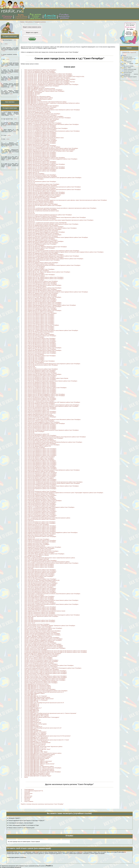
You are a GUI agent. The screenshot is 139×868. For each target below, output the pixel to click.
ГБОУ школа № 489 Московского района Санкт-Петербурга (40, 393)
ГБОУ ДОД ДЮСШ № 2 (31, 95)
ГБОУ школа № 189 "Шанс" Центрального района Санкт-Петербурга (43, 195)
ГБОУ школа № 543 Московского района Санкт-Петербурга (40, 592)
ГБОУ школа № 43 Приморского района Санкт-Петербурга (40, 370)
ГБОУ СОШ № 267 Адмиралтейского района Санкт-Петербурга (41, 263)
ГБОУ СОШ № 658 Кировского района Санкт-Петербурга (40, 494)
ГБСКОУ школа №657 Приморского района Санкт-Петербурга (41, 667)
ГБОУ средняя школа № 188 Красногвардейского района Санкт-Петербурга (45, 194)
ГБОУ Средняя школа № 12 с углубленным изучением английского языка (44, 138)
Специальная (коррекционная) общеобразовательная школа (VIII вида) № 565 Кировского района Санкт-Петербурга (56, 652)
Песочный (27, 800)
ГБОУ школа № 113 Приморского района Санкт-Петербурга (40, 134)
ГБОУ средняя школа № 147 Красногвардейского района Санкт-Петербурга (45, 164)
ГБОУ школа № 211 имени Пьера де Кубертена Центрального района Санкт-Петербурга (48, 215)
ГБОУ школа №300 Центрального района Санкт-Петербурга (40, 115)
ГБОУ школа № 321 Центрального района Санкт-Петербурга (41, 309)
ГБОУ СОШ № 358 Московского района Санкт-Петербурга (40, 342)
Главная (22, 22)
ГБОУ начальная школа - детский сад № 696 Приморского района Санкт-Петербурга (47, 81)
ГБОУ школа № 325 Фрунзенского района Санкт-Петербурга (40, 313)
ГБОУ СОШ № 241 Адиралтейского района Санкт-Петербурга (41, 240)
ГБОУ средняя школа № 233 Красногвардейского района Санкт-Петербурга (45, 232)
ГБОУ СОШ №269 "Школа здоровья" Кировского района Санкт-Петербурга (44, 554)
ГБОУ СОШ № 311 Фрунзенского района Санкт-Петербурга (40, 299)
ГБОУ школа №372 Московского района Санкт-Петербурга (40, 572)
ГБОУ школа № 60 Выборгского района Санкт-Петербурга (40, 466)
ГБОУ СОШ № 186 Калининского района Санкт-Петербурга (40, 191)
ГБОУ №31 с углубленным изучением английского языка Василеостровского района (47, 562)
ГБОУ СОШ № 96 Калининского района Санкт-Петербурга (40, 689)
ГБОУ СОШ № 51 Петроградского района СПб (37, 410)
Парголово (27, 799)
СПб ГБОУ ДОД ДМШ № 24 (32, 704)
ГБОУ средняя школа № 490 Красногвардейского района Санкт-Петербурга (45, 394)
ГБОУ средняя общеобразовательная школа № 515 (38, 414)
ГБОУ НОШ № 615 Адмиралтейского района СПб (38, 112)
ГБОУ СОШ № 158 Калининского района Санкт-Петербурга (40, 171)
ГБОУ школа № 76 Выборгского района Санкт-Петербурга (40, 506)
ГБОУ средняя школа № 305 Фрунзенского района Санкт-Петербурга (43, 291)
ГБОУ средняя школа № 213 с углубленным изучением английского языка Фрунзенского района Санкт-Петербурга (55, 217)
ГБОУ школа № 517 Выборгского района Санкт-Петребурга (40, 588)
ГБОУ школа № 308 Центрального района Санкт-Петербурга (41, 295)
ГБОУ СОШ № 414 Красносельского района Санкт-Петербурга (41, 369)
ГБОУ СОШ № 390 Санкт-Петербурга (34, 578)
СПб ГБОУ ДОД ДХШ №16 (31, 725)
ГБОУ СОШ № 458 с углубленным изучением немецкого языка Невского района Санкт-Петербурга (51, 381)
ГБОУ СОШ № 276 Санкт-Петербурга (34, 268)
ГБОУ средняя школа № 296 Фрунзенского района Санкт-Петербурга (43, 285)
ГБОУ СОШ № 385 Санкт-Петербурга (34, 360)
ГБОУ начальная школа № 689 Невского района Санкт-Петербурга (42, 114)
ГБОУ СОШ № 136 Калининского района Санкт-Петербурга (40, 154)
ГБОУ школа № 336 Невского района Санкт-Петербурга (39, 321)
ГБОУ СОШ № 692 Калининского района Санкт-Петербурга (40, 505)
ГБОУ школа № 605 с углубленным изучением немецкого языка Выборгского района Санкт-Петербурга (52, 470)
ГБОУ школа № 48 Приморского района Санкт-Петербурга (40, 73)
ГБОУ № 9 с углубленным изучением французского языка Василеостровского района (47, 518)
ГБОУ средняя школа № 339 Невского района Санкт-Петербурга (42, 325)
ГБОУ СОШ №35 (29, 568)
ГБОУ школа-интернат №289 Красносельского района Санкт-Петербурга (44, 116)
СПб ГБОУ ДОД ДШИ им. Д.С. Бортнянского (36, 737)
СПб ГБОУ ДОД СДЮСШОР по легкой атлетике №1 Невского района (43, 753)
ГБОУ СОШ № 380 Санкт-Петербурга (34, 357)
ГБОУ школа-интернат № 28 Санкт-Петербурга (37, 624)
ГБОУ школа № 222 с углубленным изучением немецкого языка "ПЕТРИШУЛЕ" (46, 223)
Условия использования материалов (11, 867)
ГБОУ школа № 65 (29, 490)
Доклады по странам (129, 66)
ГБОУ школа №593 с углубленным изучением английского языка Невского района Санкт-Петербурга (51, 604)
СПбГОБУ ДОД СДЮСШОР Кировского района (37, 774)
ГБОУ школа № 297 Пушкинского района (35, 287)
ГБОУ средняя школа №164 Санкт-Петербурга (37, 539)
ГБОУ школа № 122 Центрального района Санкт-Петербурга (41, 140)
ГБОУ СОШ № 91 (29, 521)
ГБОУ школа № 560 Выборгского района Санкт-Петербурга (40, 443)
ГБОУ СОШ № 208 (29, 212)
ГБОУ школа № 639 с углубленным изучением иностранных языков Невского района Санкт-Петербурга (52, 483)
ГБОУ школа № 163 (30, 538)
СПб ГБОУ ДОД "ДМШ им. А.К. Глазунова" (36, 696)
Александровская (29, 789)
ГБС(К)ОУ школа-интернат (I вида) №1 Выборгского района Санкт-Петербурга (45, 671)
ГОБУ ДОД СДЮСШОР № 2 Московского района (37, 685)
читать (15, 40)
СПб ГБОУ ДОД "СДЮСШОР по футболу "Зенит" (37, 749)
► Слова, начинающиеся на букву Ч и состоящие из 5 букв (23, 825)
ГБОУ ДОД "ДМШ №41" (31, 695)
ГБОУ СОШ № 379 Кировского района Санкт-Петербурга (40, 71)
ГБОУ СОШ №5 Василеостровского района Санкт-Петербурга (41, 583)
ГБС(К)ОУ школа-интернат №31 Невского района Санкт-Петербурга (43, 631)
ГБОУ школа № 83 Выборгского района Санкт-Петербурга (40, 514)
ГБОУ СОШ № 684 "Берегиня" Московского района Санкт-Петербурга (43, 501)
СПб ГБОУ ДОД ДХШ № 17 (32, 719)
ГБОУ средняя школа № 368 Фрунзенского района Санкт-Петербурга (43, 350)
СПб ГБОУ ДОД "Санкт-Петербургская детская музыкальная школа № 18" (44, 703)
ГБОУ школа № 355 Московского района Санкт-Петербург (40, 340)
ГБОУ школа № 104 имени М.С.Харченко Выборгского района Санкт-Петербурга (46, 128)
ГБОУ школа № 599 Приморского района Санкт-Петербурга (40, 465)
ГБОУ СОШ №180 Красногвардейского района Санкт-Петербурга (42, 184)
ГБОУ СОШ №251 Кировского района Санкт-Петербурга (39, 552)
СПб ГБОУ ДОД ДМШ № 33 (32, 705)
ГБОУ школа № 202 (30, 207)
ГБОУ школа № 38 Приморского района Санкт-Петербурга (40, 356)
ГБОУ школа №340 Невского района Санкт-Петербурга (39, 566)
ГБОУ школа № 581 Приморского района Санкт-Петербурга (40, 453)
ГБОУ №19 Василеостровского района (35, 546)
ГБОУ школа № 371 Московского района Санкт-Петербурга (40, 352)
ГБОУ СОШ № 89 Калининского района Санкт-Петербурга (40, 517)
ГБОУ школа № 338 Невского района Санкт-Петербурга (39, 324)
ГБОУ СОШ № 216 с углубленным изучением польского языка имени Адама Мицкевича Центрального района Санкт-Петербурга (59, 220)
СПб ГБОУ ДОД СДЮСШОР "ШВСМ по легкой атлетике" (39, 764)
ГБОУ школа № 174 (30, 180)
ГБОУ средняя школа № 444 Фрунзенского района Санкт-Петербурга (43, 374)
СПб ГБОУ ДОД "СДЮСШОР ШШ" (34, 751)
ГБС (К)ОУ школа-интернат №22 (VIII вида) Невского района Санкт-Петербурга (46, 677)
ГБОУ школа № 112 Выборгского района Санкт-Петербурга (40, 132)
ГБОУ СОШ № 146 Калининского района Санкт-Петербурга (40, 163)
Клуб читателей (127, 62)
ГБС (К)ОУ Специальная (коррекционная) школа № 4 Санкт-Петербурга (44, 647)
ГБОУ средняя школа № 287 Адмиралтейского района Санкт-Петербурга (44, 277)
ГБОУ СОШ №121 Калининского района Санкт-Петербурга (40, 531)
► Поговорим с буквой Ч (14, 818)
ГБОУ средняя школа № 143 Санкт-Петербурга (37, 160)
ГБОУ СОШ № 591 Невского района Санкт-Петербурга (39, 458)
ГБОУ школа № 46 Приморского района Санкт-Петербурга (40, 382)
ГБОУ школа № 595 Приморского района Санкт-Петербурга (40, 462)
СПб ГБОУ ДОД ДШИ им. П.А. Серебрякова (36, 741)
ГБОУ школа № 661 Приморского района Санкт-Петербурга (40, 495)
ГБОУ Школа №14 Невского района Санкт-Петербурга (39, 535)
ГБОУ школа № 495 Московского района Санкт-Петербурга (40, 398)
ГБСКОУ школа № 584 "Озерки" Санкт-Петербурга (38, 627)
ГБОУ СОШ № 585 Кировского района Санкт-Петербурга (40, 457)
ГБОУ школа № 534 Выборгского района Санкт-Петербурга (40, 425)
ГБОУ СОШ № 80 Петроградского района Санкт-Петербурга (40, 511)
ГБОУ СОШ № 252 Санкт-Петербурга (34, 249)
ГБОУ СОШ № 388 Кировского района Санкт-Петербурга (40, 361)
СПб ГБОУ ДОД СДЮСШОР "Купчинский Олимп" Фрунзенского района (43, 747)
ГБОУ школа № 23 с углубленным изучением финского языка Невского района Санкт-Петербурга (50, 228)
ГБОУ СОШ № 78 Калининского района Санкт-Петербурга (40, 509)
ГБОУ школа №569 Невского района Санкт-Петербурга (39, 598)
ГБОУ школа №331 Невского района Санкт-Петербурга (39, 564)
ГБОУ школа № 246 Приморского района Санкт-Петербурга (40, 244)
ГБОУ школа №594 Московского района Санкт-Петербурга (40, 461)
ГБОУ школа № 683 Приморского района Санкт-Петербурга (40, 499)
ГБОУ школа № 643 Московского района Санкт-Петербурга (40, 487)
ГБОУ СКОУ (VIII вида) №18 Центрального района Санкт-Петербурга (43, 644)
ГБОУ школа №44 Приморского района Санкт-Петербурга (40, 372)
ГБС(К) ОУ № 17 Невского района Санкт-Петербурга (38, 657)
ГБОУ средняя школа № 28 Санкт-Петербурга (37, 271)
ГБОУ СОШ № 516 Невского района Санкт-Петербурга (39, 416)
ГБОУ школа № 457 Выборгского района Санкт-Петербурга (40, 380)
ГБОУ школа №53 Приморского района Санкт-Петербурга (40, 591)
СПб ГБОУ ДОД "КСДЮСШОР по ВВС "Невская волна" (39, 699)
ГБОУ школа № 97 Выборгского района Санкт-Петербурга (40, 523)
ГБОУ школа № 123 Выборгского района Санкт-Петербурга (40, 142)
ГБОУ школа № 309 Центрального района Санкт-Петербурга (41, 296)
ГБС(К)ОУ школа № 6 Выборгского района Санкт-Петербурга (41, 632)
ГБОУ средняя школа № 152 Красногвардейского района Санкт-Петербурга (45, 168)
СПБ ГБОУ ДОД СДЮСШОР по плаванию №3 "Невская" (39, 770)
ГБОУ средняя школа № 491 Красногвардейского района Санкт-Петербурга (45, 396)
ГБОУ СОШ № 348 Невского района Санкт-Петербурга (39, 332)
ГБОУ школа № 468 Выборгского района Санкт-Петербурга (40, 385)
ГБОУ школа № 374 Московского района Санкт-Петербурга (40, 353)
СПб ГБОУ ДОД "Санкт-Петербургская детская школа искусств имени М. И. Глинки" (47, 740)
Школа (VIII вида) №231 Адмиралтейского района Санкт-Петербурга (43, 653)
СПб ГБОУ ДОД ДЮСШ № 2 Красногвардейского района (40, 755)
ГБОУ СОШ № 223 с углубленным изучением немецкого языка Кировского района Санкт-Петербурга (51, 224)
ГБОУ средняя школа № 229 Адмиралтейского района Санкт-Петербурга (44, 227)
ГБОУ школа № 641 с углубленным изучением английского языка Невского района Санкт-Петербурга (52, 486)
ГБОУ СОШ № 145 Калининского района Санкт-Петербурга (40, 162)
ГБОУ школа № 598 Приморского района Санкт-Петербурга (40, 107)
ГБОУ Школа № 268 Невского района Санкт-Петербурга (39, 264)
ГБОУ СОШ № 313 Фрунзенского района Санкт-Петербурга (40, 301)
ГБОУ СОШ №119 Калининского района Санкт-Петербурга (40, 530)
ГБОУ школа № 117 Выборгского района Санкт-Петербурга (40, 136)
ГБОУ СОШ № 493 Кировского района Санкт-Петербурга (40, 397)
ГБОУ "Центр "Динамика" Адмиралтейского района (38, 636)
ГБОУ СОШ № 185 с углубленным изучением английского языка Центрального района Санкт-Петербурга (53, 190)
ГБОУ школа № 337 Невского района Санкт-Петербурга (39, 322)
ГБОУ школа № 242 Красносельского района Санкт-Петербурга (41, 551)
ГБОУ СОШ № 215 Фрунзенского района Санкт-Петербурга (40, 219)
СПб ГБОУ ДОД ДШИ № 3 (31, 729)
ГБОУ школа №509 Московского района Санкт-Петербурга (40, 586)
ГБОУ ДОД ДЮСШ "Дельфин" (32, 94)
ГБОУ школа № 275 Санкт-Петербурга (35, 267)
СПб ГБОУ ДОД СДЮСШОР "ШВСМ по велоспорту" (38, 761)
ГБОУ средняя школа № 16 (32, 172)
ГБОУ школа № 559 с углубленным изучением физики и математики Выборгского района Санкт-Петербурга (53, 442)
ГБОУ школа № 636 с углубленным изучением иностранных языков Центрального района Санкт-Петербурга (53, 482)
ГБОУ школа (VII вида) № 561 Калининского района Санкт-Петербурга (43, 628)
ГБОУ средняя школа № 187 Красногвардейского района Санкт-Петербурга (45, 192)
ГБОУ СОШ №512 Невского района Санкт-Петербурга (39, 587)
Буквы (125, 60)
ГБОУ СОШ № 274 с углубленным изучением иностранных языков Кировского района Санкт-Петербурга (52, 265)
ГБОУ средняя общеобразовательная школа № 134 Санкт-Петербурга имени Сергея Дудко (49, 151)
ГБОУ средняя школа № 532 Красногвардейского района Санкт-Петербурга (45, 423)
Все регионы (29, 22)
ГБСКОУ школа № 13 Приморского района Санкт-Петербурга (41, 656)
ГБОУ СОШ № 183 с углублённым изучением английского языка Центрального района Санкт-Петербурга (53, 187)
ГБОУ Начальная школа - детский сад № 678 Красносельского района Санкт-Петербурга (48, 74)
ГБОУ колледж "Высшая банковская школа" (36, 104)
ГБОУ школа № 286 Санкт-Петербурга (35, 276)
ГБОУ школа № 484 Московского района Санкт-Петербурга (40, 390)
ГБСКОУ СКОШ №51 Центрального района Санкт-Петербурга (41, 683)
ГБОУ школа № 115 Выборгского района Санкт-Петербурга (40, 135)
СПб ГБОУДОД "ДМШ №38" (32, 711)
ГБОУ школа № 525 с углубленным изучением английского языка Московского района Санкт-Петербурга (52, 420)
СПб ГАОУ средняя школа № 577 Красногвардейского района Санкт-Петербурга (46, 691)
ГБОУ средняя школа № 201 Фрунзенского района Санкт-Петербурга (43, 205)
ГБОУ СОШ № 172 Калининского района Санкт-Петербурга (40, 540)
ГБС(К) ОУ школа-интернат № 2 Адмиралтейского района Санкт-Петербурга (45, 680)
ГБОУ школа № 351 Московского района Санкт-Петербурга (40, 336)
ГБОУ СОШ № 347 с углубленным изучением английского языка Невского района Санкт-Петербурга (51, 330)
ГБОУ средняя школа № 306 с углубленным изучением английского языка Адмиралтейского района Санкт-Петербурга (56, 292)
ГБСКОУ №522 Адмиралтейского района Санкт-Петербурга (40, 643)
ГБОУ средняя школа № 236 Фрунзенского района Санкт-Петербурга (43, 235)
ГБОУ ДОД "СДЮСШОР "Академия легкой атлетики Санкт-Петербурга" (43, 90)
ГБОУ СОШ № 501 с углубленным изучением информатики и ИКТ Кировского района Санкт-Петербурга (52, 402)
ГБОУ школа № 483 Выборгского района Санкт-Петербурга (40, 389)
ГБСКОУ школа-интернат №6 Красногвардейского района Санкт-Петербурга (45, 679)
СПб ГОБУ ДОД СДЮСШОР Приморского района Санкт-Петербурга (43, 772)
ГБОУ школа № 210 (30, 213)
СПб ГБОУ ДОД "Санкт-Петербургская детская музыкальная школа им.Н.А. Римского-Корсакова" (50, 713)
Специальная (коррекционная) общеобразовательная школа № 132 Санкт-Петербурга (48, 118)
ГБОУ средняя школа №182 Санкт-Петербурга (37, 544)
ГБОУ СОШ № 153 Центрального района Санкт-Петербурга (40, 170)
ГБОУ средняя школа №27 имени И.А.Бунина (37, 555)
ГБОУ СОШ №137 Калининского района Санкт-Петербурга (40, 534)
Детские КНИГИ (127, 68)
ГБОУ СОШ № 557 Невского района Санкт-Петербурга (39, 439)
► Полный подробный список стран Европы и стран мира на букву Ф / (26, 821)
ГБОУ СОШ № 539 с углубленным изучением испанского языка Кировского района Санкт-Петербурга (52, 430)
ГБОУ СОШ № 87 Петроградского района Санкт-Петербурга (40, 515)
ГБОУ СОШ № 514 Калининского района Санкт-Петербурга (40, 413)
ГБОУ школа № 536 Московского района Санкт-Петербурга (40, 427)
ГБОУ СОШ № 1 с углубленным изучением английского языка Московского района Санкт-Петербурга (52, 124)
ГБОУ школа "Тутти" (30, 623)
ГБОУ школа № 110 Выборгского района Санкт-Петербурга (40, 527)
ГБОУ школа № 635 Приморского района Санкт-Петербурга (40, 481)
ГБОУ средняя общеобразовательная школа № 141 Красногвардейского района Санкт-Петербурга (51, 159)
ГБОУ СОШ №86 (29, 619)
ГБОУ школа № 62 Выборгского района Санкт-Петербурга (40, 477)
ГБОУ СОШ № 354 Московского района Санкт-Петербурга (40, 338)
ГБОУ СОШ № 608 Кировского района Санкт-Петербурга (40, 471)
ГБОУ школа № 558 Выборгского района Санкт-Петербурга (40, 441)
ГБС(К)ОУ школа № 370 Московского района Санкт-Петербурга (41, 660)
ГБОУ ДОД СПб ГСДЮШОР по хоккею (35, 87)
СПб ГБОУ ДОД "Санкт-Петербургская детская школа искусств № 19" (43, 728)
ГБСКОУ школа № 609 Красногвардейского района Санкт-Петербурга (43, 640)
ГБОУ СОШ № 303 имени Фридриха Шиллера (37, 559)
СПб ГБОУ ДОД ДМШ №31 (32, 709)
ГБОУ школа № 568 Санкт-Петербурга (35, 447)
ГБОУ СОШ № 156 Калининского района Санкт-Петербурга (40, 536)
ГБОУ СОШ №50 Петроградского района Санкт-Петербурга (40, 584)
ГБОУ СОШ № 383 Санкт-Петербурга (34, 358)
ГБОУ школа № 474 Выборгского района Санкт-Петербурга (40, 386)
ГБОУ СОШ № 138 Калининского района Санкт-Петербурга (40, 155)
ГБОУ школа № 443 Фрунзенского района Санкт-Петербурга (40, 373)
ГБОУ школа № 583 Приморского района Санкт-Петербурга (40, 455)
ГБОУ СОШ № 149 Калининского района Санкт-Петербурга (40, 166)
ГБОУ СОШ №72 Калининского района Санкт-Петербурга (40, 614)
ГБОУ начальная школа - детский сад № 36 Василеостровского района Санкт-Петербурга (48, 75)
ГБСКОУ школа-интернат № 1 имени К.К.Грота (37, 675)
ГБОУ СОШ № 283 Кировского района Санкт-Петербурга (40, 275)
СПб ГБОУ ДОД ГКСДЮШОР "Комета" (35, 693)
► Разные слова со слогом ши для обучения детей (21, 828)
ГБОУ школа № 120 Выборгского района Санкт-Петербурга (40, 139)
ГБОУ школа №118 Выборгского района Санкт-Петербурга (40, 529)
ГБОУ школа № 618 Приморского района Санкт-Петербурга (40, 475)
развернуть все (126, 52)
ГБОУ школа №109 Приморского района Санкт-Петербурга (40, 526)
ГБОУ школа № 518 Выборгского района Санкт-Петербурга (40, 417)
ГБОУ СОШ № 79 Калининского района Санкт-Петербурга (40, 510)
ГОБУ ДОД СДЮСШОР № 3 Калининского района (38, 688)
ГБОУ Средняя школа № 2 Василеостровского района (39, 201)
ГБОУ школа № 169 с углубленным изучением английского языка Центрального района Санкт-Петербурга (53, 178)
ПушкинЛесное (28, 793)
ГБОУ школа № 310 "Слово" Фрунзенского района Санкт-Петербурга (43, 297)
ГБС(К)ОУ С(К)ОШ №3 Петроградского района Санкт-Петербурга (42, 638)
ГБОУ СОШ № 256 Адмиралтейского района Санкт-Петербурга (41, 253)
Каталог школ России (129, 71)
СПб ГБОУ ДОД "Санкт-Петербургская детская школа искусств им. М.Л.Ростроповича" (48, 736)
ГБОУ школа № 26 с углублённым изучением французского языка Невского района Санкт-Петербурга (52, 256)
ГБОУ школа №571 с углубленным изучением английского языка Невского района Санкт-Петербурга (51, 600)
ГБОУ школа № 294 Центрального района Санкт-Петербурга (41, 284)
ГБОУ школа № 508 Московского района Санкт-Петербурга (40, 409)
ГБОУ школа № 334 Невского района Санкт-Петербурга (39, 320)
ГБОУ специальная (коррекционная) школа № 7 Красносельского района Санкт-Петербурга (49, 665)
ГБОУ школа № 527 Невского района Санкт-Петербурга (39, 421)
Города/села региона (40, 22)
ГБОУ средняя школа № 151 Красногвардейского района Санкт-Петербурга (45, 167)
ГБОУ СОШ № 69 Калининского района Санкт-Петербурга (40, 503)
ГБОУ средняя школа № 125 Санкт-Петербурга (37, 144)
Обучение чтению (128, 57)
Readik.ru (49, 866)
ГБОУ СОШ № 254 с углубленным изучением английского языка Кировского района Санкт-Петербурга (52, 251)
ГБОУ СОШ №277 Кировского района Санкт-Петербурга (39, 269)
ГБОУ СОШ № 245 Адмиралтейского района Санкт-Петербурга (41, 243)
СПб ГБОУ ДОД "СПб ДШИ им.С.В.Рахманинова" (38, 743)
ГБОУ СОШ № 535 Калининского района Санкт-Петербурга (40, 426)
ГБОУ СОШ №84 (29, 618)
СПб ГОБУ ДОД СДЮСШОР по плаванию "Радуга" (38, 776)
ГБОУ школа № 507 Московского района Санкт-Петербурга (40, 408)
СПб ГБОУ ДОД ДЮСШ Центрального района (37, 759)
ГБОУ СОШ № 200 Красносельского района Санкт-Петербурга (41, 204)
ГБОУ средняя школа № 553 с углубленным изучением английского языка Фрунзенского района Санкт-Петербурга (55, 437)
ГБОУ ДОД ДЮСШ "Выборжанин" (33, 92)
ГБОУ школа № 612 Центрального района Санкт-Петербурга (41, 473)
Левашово (27, 792)
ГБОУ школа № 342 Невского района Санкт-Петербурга (39, 328)
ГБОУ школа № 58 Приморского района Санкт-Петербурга (40, 603)
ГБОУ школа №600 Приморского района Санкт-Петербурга (40, 607)
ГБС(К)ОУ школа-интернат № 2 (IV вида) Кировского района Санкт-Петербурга (45, 676)
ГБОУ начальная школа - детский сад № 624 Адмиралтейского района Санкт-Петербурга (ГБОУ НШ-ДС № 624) (54, 77)
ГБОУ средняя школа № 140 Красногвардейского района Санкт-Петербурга (45, 158)
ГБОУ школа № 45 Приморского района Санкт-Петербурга (40, 377)
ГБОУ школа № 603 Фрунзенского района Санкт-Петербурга (40, 469)
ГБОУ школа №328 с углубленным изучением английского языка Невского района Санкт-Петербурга (51, 563)
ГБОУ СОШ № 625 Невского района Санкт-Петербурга (39, 478)
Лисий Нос (27, 795)
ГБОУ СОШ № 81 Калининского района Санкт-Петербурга (40, 513)
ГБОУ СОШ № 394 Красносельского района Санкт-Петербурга (41, 365)
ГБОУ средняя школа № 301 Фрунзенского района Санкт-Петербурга (43, 123)
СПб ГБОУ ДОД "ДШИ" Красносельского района (37, 697)
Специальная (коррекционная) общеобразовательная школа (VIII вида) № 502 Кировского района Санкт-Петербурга (56, 651)
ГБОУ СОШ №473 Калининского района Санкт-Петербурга (40, 582)
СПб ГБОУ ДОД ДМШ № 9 (31, 712)
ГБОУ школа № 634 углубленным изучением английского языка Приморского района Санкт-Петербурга (52, 110)
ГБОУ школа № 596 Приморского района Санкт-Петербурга (40, 463)
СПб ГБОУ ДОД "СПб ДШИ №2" (33, 731)
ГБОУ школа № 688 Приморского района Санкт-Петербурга (40, 502)
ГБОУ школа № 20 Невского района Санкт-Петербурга (39, 203)
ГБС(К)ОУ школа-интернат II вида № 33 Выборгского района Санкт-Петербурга (46, 672)
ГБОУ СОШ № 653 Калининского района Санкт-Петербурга (40, 491)
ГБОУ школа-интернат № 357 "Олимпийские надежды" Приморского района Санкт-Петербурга (50, 626)
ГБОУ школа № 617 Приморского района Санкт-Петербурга (40, 474)
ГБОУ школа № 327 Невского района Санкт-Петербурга (39, 316)
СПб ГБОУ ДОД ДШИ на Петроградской (35, 744)
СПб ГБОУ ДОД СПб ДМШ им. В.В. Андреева (37, 716)
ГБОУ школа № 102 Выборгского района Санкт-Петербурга (40, 126)
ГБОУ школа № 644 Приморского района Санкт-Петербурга (40, 489)
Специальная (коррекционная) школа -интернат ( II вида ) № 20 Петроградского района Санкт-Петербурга (53, 668)
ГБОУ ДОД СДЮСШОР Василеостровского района (38, 99)
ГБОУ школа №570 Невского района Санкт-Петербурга (39, 599)
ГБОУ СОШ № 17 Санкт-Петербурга (34, 179)
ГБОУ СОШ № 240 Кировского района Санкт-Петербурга (40, 239)
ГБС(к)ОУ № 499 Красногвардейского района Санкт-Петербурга (41, 655)
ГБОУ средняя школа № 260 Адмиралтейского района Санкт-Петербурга (44, 257)
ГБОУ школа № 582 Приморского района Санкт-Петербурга (40, 454)
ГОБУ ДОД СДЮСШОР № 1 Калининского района (38, 687)
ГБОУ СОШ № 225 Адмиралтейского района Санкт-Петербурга (41, 225)
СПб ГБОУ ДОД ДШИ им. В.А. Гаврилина (35, 733)
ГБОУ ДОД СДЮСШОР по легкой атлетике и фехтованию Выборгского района (45, 102)
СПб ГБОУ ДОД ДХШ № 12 (32, 721)
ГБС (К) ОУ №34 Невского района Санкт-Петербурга (38, 659)
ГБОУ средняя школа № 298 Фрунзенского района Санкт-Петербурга (43, 288)
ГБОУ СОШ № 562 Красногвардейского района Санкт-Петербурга (42, 445)
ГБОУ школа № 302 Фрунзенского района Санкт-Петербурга (40, 289)
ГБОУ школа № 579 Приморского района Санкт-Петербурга (40, 450)
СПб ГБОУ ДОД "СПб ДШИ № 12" (33, 727)
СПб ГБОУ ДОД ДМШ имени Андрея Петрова (37, 715)
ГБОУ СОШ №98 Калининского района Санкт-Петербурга (40, 622)
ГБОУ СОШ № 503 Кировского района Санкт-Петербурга (40, 404)
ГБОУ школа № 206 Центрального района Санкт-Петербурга (41, 209)
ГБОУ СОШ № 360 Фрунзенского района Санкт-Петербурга (40, 344)
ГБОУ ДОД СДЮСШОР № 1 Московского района (37, 96)
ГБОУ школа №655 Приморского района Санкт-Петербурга (40, 610)
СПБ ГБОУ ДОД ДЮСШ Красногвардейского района (38, 756)
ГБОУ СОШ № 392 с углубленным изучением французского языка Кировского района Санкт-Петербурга (52, 364)
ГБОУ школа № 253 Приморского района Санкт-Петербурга (40, 70)
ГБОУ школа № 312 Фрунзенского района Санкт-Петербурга (40, 300)
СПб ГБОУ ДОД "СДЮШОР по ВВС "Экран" (36, 752)
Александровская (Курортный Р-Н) (34, 791)
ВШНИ (26, 777)
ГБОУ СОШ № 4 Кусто (30, 368)
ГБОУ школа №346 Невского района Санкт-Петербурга (39, 567)
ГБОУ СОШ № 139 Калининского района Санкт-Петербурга (40, 156)
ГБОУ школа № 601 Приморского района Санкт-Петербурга (40, 467)
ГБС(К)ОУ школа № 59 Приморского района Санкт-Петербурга (41, 661)
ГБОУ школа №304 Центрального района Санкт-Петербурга (40, 560)
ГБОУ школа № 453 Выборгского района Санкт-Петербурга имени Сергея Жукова (46, 378)
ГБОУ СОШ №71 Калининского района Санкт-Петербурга (40, 612)
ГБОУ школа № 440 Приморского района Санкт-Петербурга (40, 579)
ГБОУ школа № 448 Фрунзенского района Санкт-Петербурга (40, 376)
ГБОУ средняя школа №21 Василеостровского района (39, 108)
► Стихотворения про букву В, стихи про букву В (20, 823)
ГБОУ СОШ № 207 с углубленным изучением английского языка (42, 211)
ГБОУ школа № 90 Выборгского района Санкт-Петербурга (40, 519)
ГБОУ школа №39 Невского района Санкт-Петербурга (39, 576)
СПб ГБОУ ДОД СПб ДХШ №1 (32, 720)
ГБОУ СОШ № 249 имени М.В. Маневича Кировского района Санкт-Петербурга (46, 247)
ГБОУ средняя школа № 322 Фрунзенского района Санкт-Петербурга (43, 311)
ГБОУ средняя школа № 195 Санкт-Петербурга (37, 199)
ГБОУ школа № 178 (30, 183)
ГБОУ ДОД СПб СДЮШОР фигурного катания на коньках (40, 88)
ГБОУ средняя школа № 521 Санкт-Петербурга (37, 418)
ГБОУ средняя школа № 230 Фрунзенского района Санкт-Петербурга (43, 229)
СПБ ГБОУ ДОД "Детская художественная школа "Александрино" (42, 717)
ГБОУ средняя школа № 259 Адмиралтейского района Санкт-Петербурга (44, 255)
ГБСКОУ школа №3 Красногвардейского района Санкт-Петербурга (42, 634)
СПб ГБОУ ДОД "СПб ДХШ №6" (33, 723)
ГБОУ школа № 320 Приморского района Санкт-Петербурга (40, 308)
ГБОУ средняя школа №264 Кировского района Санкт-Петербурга (42, 260)
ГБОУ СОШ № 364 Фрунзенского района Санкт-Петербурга (40, 346)
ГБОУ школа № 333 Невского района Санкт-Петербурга (39, 318)
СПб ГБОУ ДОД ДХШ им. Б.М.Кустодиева (35, 724)
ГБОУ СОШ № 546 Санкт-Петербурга (34, 431)
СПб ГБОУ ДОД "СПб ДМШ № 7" (33, 708)
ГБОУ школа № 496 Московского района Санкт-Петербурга (40, 400)
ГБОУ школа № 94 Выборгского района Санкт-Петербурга (40, 522)
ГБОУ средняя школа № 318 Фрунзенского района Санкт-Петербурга (43, 307)
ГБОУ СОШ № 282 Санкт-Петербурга (34, 273)
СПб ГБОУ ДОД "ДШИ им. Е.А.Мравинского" (36, 739)
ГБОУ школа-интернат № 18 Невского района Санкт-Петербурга (42, 669)
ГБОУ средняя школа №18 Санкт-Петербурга (36, 543)
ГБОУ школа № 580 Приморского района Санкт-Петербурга (40, 451)
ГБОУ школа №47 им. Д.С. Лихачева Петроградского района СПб (42, 580)
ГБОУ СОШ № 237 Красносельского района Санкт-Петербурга (41, 236)
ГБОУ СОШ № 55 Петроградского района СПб (37, 434)
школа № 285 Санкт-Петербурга (33, 556)
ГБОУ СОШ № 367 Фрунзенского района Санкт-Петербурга (40, 349)
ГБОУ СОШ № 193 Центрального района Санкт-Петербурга (40, 198)
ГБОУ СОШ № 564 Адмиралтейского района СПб (38, 446)
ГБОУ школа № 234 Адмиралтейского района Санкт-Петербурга (42, 233)
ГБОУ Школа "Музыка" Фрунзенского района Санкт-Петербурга (41, 616)
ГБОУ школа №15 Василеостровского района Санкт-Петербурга (42, 106)
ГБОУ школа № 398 (30, 366)
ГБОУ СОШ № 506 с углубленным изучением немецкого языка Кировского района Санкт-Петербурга (51, 406)
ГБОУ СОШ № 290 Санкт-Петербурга (34, 280)
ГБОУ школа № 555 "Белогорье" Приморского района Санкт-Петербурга (44, 438)
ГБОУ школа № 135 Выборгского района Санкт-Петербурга (40, 152)
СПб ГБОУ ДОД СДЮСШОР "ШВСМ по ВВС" (36, 762)
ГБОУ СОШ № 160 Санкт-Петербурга (34, 174)
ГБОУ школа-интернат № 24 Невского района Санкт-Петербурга (42, 86)
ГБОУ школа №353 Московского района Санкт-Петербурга (40, 570)
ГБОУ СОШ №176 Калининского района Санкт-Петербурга (40, 542)
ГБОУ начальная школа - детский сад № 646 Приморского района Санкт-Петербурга (47, 78)
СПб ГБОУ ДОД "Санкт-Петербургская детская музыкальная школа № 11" (44, 692)
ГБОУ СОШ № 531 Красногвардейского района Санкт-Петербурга (42, 422)
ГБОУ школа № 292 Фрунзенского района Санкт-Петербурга (40, 283)
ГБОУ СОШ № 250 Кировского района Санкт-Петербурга (40, 248)
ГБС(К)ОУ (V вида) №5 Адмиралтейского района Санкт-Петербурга (42, 635)
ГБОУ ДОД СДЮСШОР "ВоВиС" (33, 100)
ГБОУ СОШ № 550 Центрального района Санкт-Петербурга (40, 435)
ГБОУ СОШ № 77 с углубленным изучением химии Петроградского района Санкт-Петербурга (49, 507)
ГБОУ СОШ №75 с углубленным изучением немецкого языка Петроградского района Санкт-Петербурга (52, 615)
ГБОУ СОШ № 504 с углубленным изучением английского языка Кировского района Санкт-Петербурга (52, 405)
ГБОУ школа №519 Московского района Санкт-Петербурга (40, 590)
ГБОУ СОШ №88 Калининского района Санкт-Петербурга (40, 620)
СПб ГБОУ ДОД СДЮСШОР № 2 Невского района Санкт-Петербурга (43, 768)
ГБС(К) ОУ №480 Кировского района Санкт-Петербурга (39, 642)
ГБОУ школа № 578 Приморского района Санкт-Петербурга (40, 449)
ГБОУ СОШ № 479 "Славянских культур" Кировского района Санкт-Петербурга (45, 388)
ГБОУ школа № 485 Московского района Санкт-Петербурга (40, 392)
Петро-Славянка (29, 801)
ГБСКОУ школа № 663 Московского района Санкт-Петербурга (41, 664)
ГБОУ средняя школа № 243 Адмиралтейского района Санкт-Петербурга (44, 241)
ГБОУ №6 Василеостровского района (34, 606)
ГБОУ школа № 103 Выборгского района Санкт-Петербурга (40, 127)
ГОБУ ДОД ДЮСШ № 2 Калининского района (36, 684)
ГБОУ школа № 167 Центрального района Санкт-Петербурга (41, 176)
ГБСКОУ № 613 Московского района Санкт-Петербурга (39, 663)
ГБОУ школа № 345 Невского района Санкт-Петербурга (39, 329)
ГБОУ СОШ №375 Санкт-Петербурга (34, 354)
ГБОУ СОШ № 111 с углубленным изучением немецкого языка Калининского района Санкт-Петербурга (52, 131)
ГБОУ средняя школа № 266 (32, 261)
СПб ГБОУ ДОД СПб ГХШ (31, 701)
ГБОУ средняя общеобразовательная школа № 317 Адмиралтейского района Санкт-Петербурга (50, 305)
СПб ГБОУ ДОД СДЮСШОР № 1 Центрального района (39, 769)
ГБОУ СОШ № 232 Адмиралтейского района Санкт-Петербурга (41, 231)
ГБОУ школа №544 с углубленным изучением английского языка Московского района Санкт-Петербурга (52, 594)
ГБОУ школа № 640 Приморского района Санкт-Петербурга (40, 485)
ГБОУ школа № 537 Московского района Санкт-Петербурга (40, 429)
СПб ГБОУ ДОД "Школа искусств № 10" (35, 745)
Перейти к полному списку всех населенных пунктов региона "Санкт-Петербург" (42, 804)
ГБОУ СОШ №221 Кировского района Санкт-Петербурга (39, 548)
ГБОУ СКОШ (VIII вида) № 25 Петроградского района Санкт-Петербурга (44, 646)
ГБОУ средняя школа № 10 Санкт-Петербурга (37, 525)
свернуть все (133, 52)
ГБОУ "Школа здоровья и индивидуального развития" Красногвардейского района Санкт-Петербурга (51, 85)
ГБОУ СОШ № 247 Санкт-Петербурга (34, 245)
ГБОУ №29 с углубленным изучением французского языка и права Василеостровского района (50, 558)
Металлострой (28, 796)
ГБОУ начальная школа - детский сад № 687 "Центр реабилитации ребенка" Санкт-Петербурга (50, 79)
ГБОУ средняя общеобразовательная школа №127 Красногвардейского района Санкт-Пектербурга (51, 533)
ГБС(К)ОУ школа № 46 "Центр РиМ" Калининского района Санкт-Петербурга (45, 648)
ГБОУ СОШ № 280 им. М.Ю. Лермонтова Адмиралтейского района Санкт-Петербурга (47, 272)
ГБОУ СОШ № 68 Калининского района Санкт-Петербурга (40, 498)
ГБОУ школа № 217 (30, 221)
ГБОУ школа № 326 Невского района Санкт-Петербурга (39, 314)
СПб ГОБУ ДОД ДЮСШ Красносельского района (37, 757)
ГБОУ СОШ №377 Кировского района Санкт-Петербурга (39, 574)
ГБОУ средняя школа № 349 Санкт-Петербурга (37, 333)
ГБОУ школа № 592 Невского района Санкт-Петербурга (39, 459)
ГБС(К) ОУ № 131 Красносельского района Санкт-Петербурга (41, 681)
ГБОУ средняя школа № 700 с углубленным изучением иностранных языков (45, 611)
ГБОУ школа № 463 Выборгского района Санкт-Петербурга (40, 384)
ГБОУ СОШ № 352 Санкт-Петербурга (34, 337)
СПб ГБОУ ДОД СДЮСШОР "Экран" (34, 765)
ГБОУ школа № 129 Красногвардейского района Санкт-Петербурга (42, 147)
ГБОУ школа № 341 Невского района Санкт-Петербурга (39, 326)
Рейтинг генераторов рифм (130, 69)
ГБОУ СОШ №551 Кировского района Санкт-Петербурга (39, 596)
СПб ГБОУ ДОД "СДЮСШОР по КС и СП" (35, 748)
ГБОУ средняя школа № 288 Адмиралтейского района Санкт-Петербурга (44, 279)
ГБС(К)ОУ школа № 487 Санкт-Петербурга (36, 649)
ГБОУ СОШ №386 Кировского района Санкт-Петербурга (39, 575)
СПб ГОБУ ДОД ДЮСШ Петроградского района (37, 773)
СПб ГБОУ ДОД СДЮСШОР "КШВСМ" (35, 760)
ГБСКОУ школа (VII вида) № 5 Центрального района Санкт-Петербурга (43, 639)
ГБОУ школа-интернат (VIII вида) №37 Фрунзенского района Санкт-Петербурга (45, 673)
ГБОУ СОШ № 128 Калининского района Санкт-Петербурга (40, 146)
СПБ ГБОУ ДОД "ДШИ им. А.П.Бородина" (35, 732)
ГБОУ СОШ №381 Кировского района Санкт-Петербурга (39, 122)
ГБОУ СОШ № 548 (29, 433)
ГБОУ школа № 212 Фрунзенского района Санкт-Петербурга (40, 216)
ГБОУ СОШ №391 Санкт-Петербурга (34, 362)
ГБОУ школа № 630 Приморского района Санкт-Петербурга (40, 479)
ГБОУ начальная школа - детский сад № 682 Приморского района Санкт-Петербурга (47, 83)
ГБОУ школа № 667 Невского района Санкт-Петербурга (39, 497)
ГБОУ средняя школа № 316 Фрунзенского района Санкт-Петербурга (43, 304)
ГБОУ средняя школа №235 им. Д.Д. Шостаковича (38, 550)
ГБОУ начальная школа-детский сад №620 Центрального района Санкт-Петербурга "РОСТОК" (50, 82)
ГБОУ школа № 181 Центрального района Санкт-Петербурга (41, 186)
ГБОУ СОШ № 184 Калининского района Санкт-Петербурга (40, 188)
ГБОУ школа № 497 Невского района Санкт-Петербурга (39, 401)
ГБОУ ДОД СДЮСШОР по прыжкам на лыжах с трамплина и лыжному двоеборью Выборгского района (52, 103)
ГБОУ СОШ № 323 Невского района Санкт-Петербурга (39, 312)
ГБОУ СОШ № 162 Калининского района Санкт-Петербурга (40, 175)
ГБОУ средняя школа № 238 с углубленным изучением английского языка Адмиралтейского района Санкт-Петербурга (56, 237)
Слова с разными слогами (130, 59)
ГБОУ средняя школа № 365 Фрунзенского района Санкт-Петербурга (43, 348)
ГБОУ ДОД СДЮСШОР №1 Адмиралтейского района (39, 98)
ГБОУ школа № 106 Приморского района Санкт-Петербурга (40, 130)
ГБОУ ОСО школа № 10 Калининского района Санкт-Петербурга (42, 119)
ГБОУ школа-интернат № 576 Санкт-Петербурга (37, 111)
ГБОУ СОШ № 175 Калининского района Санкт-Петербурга (40, 182)
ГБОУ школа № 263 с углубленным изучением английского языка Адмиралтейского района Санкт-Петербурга (54, 259)
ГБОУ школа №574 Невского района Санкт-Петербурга (39, 602)
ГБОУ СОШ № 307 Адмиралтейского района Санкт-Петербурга (41, 293)
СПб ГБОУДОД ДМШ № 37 (32, 707)
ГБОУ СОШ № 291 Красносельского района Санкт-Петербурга (41, 281)
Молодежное (28, 797)
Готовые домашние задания (130, 77)
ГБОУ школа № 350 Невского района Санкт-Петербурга (39, 334)
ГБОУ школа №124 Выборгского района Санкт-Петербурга (40, 143)
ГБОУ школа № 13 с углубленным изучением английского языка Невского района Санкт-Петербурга (51, 148)
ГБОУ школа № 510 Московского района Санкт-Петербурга (40, 412)
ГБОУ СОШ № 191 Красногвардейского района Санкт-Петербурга (42, 196)
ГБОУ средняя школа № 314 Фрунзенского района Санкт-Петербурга (43, 303)
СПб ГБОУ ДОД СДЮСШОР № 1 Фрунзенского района (39, 766)
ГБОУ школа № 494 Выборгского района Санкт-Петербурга (40, 120)
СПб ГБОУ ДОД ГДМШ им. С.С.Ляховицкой (36, 700)
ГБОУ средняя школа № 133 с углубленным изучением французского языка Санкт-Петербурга (50, 150)
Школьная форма (128, 72)
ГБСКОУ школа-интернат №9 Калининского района (38, 630)
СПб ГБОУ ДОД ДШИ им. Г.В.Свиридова (35, 735)
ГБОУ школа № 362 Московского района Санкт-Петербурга (40, 345)
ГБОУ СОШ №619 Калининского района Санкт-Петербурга (40, 608)
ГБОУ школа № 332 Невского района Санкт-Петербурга (39, 317)
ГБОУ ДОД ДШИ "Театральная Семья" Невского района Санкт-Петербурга (44, 91)
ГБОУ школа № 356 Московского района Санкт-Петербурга (40, 341)
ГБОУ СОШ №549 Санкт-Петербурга (34, 595)
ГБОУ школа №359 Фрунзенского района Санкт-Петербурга (40, 571)
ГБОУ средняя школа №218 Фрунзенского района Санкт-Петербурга (43, 547)
